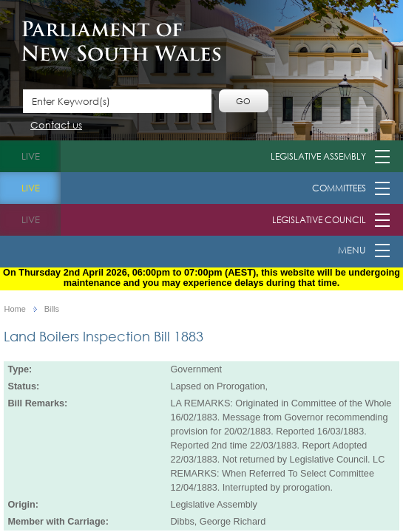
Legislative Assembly (318, 156)
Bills (52, 309)
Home (14, 309)
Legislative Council (319, 220)
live (31, 156)
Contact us (56, 126)
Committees (339, 188)
